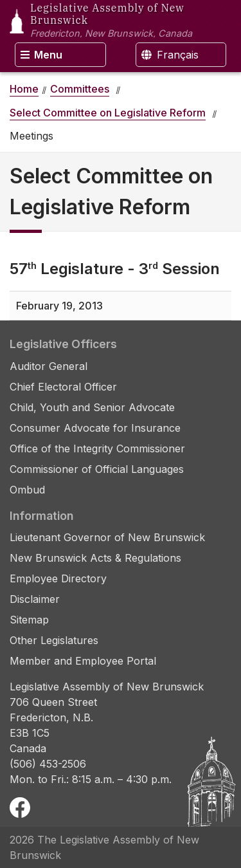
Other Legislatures (54, 640)
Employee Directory (58, 578)
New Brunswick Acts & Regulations (95, 558)
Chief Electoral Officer (63, 387)
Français (170, 55)
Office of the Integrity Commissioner (97, 448)
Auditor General (49, 366)
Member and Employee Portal (83, 661)
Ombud (27, 490)
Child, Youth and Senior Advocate (92, 407)
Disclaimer (35, 599)
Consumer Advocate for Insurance (95, 428)
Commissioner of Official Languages (97, 469)
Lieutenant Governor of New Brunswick (107, 537)
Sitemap (29, 620)
